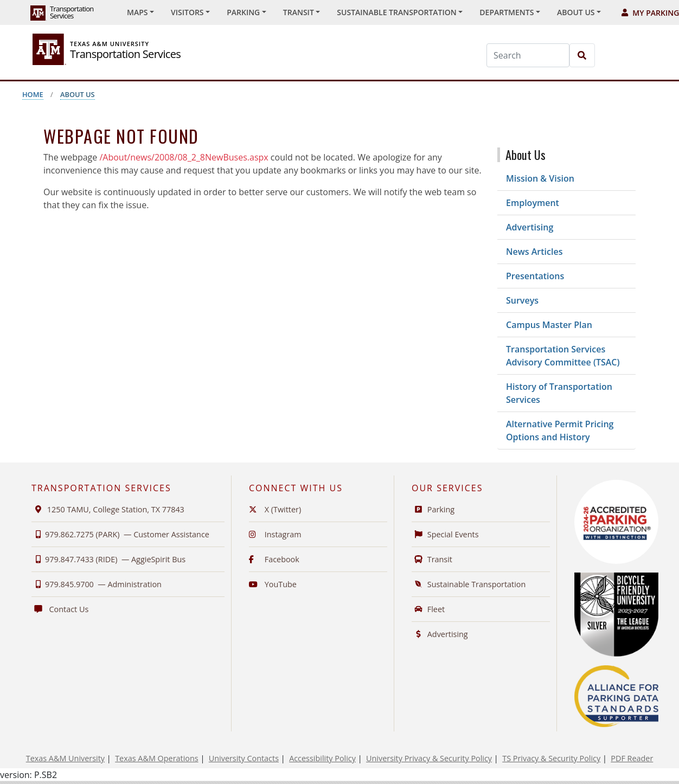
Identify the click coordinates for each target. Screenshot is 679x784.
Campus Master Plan (549, 325)
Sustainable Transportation (469, 584)
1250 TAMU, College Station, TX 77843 (108, 509)
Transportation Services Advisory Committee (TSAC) (563, 356)
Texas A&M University (65, 758)
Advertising (530, 227)
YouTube (273, 584)
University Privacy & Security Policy (429, 758)
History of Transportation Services (559, 393)
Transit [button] (299, 12)
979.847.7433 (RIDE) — (108, 559)
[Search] (528, 55)
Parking (433, 509)
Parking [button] (243, 12)
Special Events (445, 534)
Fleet (428, 609)
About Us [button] (576, 12)
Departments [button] (507, 12)
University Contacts (244, 758)
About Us (78, 94)
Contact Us (60, 609)
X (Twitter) (275, 509)
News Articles (534, 252)
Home (33, 94)
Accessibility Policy (322, 758)
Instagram (275, 534)
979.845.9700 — (97, 584)
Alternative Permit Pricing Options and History (560, 430)
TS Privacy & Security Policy (551, 758)
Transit (432, 559)
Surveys (522, 300)
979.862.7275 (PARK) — (120, 534)
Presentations (535, 276)
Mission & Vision (540, 178)
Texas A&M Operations (156, 758)
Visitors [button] (187, 12)
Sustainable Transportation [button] (396, 12)
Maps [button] (137, 12)
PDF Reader (632, 758)
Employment (533, 203)
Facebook (274, 559)
